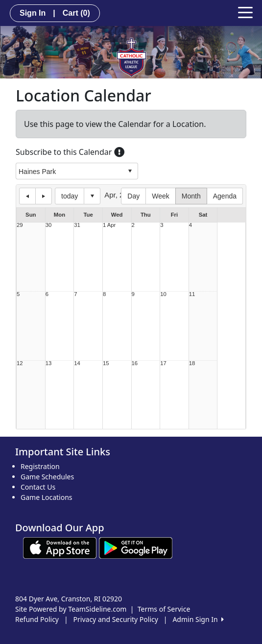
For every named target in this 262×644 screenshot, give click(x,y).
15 (106, 363)
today (70, 196)
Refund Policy (37, 619)
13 (49, 363)
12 (20, 363)
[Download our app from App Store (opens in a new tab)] (60, 547)
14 (77, 363)
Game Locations (47, 497)
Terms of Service (164, 609)
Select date (92, 196)
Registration (40, 466)
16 (135, 363)
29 (20, 225)
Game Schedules (47, 477)
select (130, 171)
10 (163, 294)
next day (44, 196)
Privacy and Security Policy (116, 619)
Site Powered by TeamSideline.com (71, 609)
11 (192, 294)
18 (192, 363)
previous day (27, 196)
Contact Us (38, 487)
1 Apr (109, 225)
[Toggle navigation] (245, 12)
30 (49, 225)
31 (77, 225)
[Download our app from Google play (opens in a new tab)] (136, 547)
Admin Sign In (198, 619)
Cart (76, 13)
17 (163, 363)
